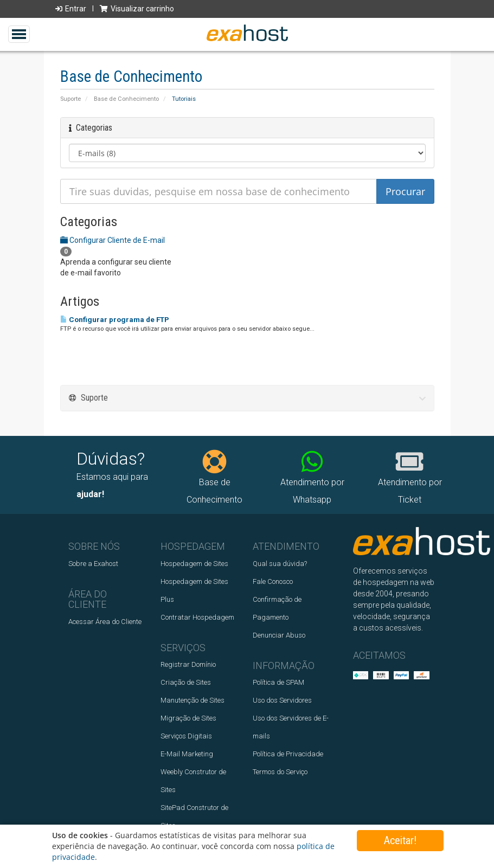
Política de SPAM (278, 682)
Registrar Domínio (188, 664)
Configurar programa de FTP (115, 320)
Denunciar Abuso (279, 635)
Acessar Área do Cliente (105, 622)
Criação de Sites (186, 682)
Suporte (70, 99)
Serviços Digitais (186, 736)
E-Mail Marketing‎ (187, 754)
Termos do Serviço (280, 772)
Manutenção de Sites (193, 700)
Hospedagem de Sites (194, 564)
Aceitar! (400, 840)
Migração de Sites (188, 718)
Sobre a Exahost (93, 564)
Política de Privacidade (288, 754)
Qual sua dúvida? (280, 564)
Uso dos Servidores (282, 700)
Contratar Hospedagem (197, 617)
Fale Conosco (273, 581)
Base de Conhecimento (126, 99)
